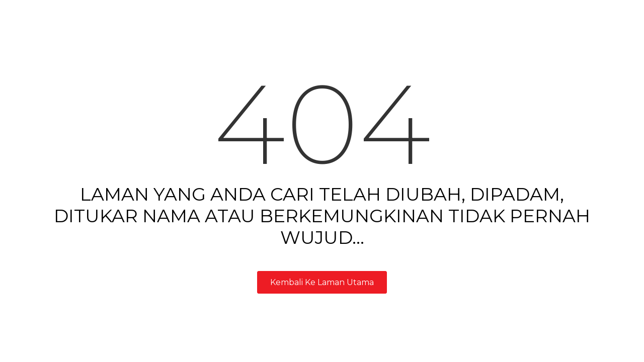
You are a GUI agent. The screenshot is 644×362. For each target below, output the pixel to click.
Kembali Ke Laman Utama (322, 282)
